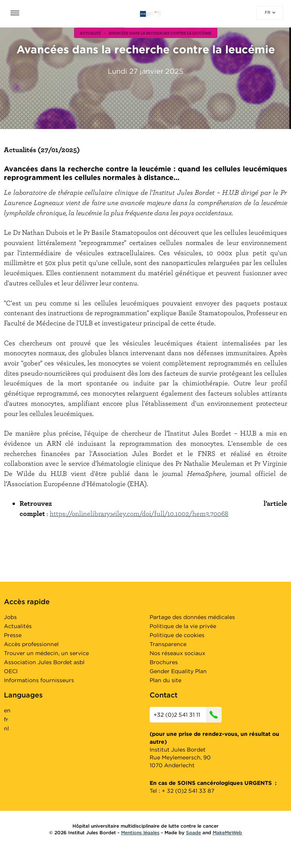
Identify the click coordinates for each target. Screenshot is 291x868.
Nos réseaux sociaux (177, 653)
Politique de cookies (177, 635)
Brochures (164, 662)
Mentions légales (140, 833)
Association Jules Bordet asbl (44, 662)
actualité (90, 33)
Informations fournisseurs (39, 680)
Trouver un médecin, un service (46, 653)
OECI (11, 671)
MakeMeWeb (227, 833)
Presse (13, 635)
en (7, 710)
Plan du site (165, 680)
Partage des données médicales (192, 617)
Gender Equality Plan (178, 671)
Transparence (168, 644)
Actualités (18, 626)
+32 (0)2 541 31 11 (188, 715)
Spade (193, 833)
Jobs (10, 617)
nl (6, 728)
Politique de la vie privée (183, 626)
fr (270, 12)
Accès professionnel (31, 644)
